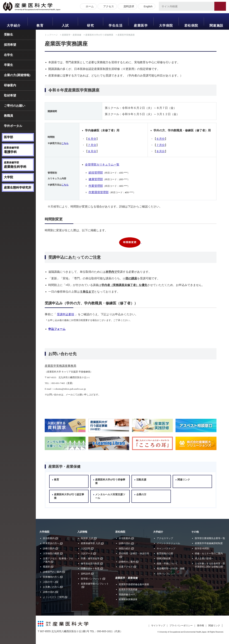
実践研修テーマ (127, 594)
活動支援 (141, 480)
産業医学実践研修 (128, 589)
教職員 (8, 116)
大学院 (8, 177)
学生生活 (116, 26)
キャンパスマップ (166, 548)
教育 (40, 26)
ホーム (89, 7)
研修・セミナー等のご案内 (209, 553)
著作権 (200, 626)
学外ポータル (13, 126)
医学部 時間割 (202, 548)
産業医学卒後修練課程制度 (209, 543)
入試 (65, 26)
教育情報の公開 (165, 553)
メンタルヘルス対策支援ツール (110, 496)
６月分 (92, 139)
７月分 (92, 145)
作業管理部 (96, 186)
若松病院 (191, 26)
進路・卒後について (167, 563)
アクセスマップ (165, 538)
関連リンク (184, 480)
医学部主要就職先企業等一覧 (210, 538)
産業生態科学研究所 (18, 188)
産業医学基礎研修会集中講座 (134, 584)
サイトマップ (158, 626)
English (148, 7)
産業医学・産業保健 (72, 35)
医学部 (8, 137)
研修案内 (10, 85)
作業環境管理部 (99, 192)
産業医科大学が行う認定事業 (69, 496)
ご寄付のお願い (15, 106)
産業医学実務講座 (128, 599)
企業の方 (141, 494)
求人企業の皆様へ (204, 558)
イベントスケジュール (168, 543)
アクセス (108, 7)
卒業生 (8, 65)
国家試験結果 (164, 558)
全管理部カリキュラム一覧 (102, 165)
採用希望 (10, 45)
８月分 (92, 151)
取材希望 (10, 96)
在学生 (8, 55)
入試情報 (82, 532)
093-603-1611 (105, 631)
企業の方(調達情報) (17, 75)
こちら (65, 143)
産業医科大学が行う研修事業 (99, 35)
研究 (90, 26)
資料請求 (128, 7)
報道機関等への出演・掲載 (171, 568)
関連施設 (216, 26)
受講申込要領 (65, 314)
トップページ (51, 35)
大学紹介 (14, 26)
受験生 (8, 35)
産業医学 (141, 26)
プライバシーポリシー (181, 626)
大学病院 (166, 26)
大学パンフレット (166, 574)
